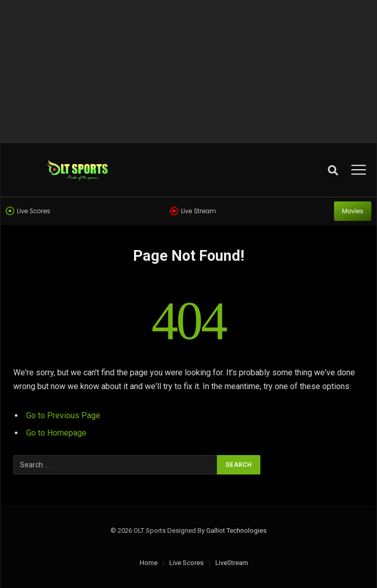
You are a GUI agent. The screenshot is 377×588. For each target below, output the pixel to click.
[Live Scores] (10, 211)
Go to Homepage (56, 433)
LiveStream (232, 563)
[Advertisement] (188, 72)
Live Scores (34, 211)
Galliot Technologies (236, 530)
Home (149, 563)
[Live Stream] (174, 211)
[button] (333, 170)
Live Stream (198, 211)
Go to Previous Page (63, 415)
